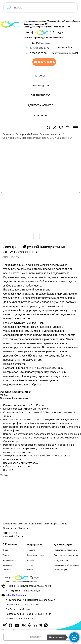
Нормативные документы (65, 550)
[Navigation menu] (75, 128)
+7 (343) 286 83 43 (40, 48)
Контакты (7, 570)
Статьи (30, 566)
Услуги (6, 555)
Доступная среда (61, 561)
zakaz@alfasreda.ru (40, 43)
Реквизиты (7, 566)
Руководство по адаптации (66, 555)
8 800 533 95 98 (38, 53)
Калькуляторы (60, 570)
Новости (31, 550)
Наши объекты (9, 561)
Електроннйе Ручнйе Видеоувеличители (38, 134)
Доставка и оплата (36, 555)
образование (73, 566)
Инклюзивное (60, 566)
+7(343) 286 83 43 (15, 591)
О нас (5, 550)
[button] (44, 62)
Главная (7, 134)
